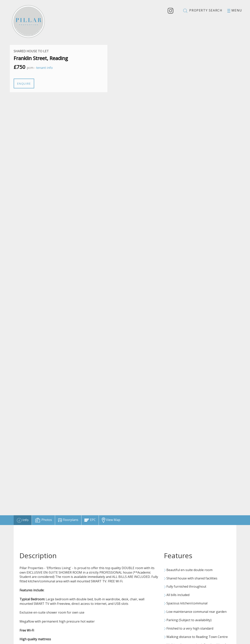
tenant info (44, 68)
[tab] (23, 520)
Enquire (24, 84)
